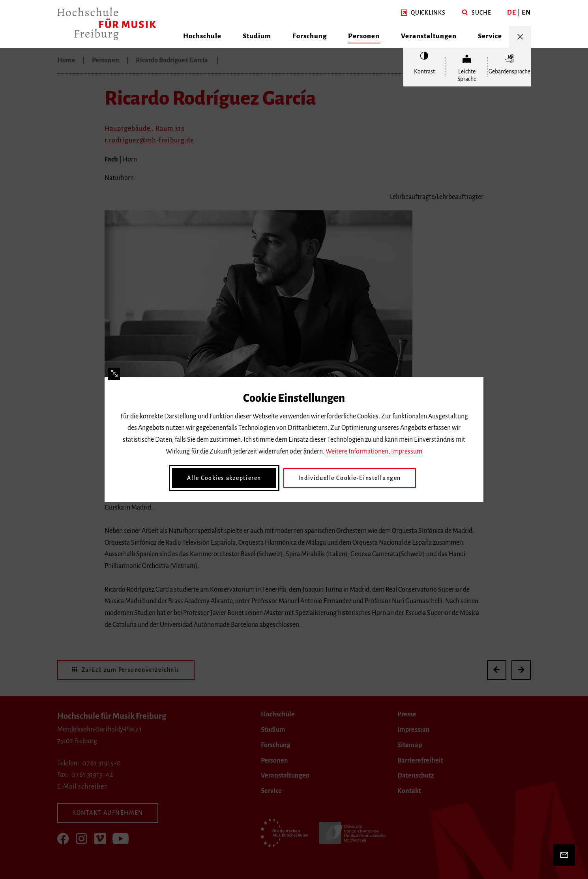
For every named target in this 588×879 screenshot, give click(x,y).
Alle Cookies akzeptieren (224, 478)
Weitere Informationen (357, 452)
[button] (423, 13)
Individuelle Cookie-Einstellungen (350, 478)
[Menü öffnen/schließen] (520, 37)
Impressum (407, 452)
